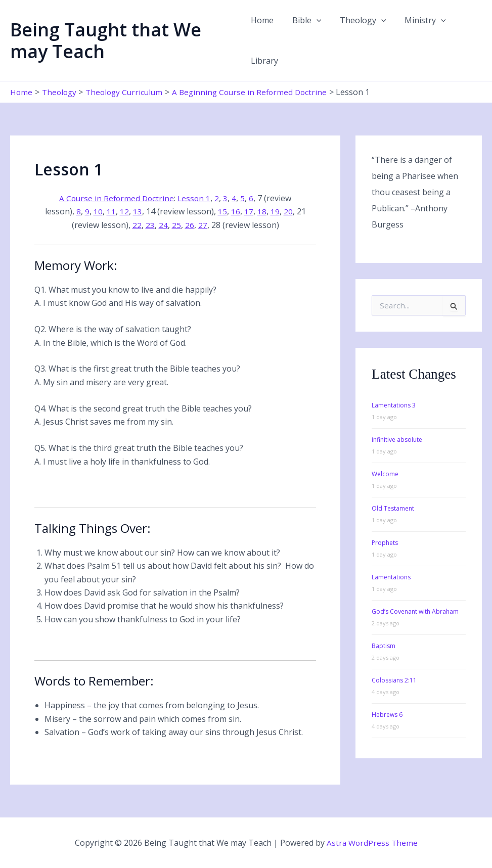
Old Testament (393, 508)
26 (190, 225)
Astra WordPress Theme (372, 843)
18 (262, 211)
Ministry (418, 20)
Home (262, 20)
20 (288, 211)
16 (236, 211)
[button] (314, 20)
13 (138, 211)
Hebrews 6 (387, 715)
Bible (304, 20)
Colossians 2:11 (394, 680)
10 (98, 211)
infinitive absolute (397, 440)
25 (176, 225)
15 (222, 211)
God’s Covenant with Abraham (415, 611)
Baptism (384, 646)
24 (163, 225)
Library (264, 61)
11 (111, 211)
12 (124, 211)
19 (275, 211)
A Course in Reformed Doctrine (116, 198)
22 (137, 225)
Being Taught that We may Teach (106, 40)
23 (150, 225)
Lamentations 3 (394, 405)
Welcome (385, 474)
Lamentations (391, 577)
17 (249, 211)
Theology (359, 20)
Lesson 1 (195, 198)
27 (203, 225)
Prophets (385, 543)
